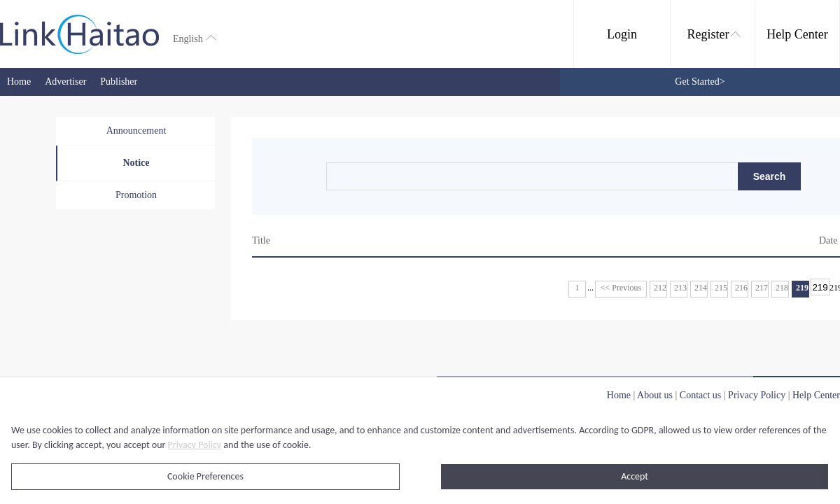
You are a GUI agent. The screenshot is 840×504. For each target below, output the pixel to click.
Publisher (119, 82)
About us (655, 395)
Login (622, 34)
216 (741, 288)
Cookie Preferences (205, 476)
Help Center (797, 34)
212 (660, 288)
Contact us (701, 395)
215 (721, 288)
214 (701, 288)
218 (782, 288)
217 (762, 288)
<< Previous (621, 288)
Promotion (136, 195)
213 (680, 288)
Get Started (700, 82)
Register (714, 34)
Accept (635, 476)
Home (19, 82)
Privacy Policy (195, 445)
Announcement (136, 131)
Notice (136, 163)
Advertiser (65, 82)
